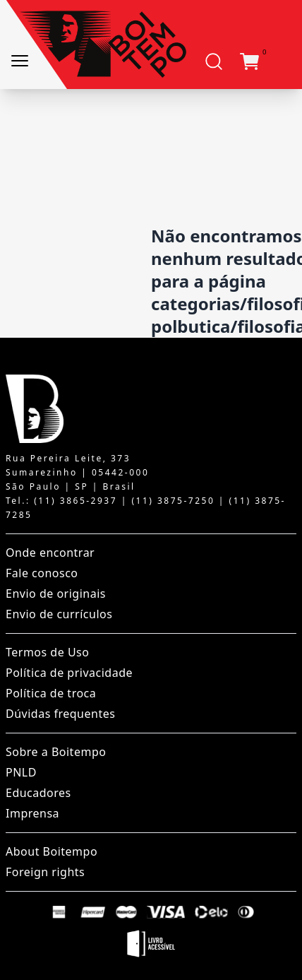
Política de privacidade (69, 673)
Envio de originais (56, 594)
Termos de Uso (47, 652)
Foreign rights (45, 872)
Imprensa (32, 813)
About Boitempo (52, 851)
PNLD (21, 772)
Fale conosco (42, 573)
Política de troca (51, 693)
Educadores (38, 793)
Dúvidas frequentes (60, 714)
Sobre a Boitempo (56, 752)
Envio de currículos (59, 614)
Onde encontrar (50, 553)
